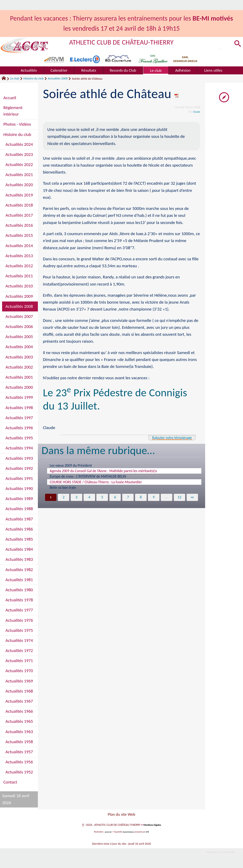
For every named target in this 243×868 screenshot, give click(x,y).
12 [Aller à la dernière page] (179, 498)
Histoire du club (34, 78)
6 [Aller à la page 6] (115, 498)
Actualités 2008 (58, 78)
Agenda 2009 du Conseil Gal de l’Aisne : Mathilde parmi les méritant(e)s (103, 471)
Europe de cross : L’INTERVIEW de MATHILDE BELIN (88, 476)
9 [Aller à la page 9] (154, 498)
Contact (10, 782)
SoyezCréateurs (129, 832)
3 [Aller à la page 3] (76, 498)
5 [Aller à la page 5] (102, 498)
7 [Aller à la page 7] (128, 498)
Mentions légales (152, 825)
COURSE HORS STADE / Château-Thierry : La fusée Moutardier (96, 482)
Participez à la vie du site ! (217, 853)
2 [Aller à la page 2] (63, 498)
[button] (237, 44)
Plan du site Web (121, 814)
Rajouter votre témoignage (167, 437)
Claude (196, 112)
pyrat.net (107, 832)
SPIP (149, 832)
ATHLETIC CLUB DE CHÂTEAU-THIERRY (132, 42)
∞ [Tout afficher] (192, 498)
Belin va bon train (63, 487)
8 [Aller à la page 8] (141, 498)
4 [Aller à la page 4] (89, 498)
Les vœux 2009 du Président (71, 465)
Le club (15, 78)
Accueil (10, 98)
